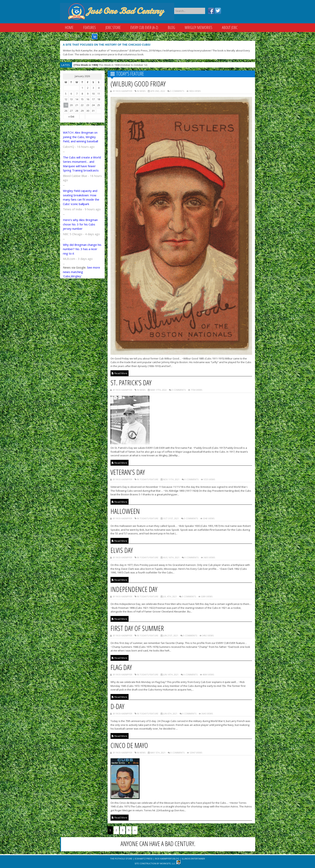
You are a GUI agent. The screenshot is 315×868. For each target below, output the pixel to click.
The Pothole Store (121, 859)
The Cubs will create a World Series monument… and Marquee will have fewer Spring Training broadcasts (82, 164)
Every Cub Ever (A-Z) (144, 27)
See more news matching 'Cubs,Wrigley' (81, 272)
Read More (120, 373)
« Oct (71, 117)
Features (89, 27)
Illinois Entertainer (193, 859)
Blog (171, 27)
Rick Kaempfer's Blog (167, 859)
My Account (73, 36)
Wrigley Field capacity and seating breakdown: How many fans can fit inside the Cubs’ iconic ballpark (81, 197)
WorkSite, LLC (168, 863)
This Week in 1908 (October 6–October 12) (110, 65)
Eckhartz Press (144, 859)
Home (69, 27)
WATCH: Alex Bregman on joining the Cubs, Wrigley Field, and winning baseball (80, 137)
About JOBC (230, 27)
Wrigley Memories (198, 27)
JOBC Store (113, 27)
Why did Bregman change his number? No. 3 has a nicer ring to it (82, 249)
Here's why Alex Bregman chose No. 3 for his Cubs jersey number (80, 224)
